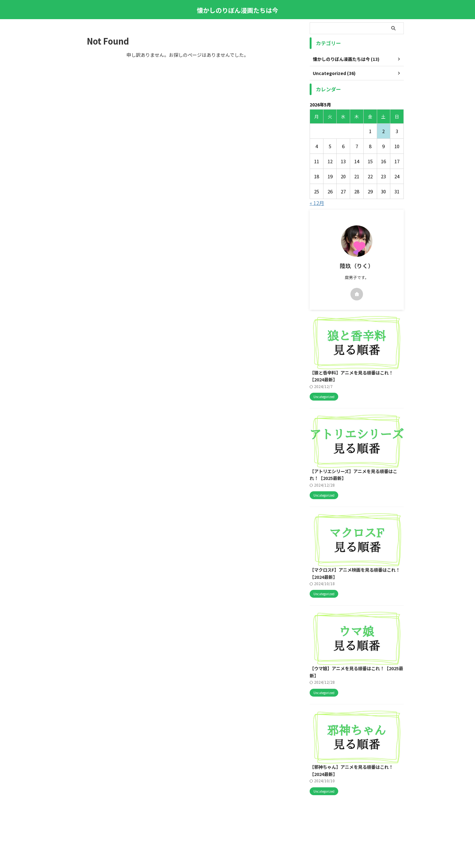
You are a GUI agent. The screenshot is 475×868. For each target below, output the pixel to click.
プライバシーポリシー (296, 832)
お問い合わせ (259, 832)
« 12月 (317, 203)
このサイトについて (195, 832)
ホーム (166, 832)
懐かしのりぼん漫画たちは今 (237, 10)
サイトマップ (230, 832)
